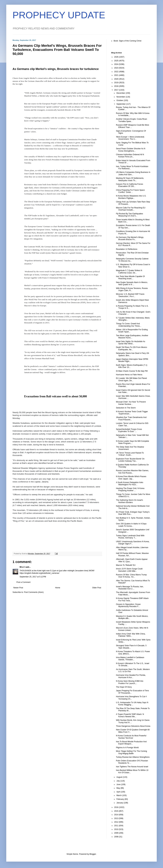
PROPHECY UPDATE (59, 15)
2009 (117, 833)
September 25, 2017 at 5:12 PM (33, 577)
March (119, 795)
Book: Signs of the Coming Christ (128, 41)
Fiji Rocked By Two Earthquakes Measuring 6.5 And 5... (130, 215)
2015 (117, 811)
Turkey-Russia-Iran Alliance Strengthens (133, 757)
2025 (117, 61)
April (119, 792)
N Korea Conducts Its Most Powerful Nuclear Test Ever (131, 737)
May (118, 788)
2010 (117, 829)
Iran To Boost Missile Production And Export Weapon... (131, 743)
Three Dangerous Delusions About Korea (133, 726)
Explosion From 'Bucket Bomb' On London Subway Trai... (130, 460)
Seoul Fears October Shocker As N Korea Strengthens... (131, 150)
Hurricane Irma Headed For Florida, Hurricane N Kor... (131, 676)
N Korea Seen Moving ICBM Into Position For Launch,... (130, 682)
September (121, 104)
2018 (117, 86)
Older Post (97, 588)
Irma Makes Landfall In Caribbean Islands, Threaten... (130, 659)
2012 (117, 822)
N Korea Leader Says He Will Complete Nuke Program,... (133, 442)
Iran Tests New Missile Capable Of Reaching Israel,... (130, 277)
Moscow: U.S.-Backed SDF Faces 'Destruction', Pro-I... (130, 295)
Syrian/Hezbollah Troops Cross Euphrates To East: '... (129, 430)
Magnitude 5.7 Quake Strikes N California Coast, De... (129, 272)
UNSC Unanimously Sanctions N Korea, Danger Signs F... (133, 543)
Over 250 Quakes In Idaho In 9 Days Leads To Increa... (131, 525)
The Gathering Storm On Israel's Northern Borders (129, 501)
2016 (117, 807)
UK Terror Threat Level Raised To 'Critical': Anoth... (130, 454)
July (118, 781)
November (121, 97)
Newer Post (18, 588)
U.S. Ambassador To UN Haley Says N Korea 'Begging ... (132, 704)
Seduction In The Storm (126, 408)
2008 (117, 837)
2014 (117, 815)
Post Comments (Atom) (34, 592)
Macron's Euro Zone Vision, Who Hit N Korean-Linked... (132, 629)
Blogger (93, 854)
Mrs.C (22, 567)
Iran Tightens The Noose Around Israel (132, 767)
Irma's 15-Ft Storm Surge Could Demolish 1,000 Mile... (129, 570)
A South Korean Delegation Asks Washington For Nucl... (130, 484)
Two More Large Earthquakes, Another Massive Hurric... (132, 337)
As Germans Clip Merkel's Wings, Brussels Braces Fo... (130, 238)
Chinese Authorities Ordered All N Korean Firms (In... (130, 156)
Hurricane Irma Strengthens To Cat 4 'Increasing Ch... (131, 698)
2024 (117, 64)
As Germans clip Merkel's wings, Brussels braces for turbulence (56, 69)
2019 (117, 83)
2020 (117, 79)
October (120, 100)
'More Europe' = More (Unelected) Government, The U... (130, 138)
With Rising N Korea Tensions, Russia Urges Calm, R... (132, 289)
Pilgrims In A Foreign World (127, 748)
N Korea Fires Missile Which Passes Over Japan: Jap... (131, 478)
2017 (117, 90)
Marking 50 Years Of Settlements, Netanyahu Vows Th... (130, 179)
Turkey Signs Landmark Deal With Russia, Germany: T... (130, 537)
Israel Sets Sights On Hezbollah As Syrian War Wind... (131, 343)
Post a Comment (23, 582)
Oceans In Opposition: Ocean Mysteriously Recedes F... (128, 605)
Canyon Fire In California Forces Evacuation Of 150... (130, 185)
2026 (117, 57)
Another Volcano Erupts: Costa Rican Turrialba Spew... (131, 120)
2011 (117, 826)
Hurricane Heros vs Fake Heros (129, 375)
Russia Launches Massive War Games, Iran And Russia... (132, 472)
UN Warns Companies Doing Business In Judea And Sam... (133, 173)
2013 (117, 818)
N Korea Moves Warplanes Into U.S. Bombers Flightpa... (131, 197)
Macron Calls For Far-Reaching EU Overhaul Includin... (131, 209)
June (119, 784)
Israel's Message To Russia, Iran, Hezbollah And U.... (130, 588)
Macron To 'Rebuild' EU (126, 565)
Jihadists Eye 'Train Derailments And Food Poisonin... (131, 418)
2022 (117, 72)
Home (58, 588)
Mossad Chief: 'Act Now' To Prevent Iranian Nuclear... (131, 403)
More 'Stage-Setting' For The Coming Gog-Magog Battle (131, 752)
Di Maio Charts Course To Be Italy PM (132, 371)
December (121, 93)
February (120, 799)
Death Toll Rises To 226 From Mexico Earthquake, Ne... (131, 348)
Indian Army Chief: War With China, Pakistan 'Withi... (131, 635)
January (120, 803)
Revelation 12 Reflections (127, 249)
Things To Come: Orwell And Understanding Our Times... (129, 325)
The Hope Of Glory (124, 687)
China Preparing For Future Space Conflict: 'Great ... (130, 191)
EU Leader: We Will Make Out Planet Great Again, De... (131, 379)
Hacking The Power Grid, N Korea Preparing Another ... (130, 489)
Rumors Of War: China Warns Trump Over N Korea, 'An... (131, 576)
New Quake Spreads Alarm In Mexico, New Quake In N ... (132, 283)
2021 (117, 75)
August (120, 777)
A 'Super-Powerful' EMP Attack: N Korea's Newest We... (130, 715)
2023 (117, 68)
